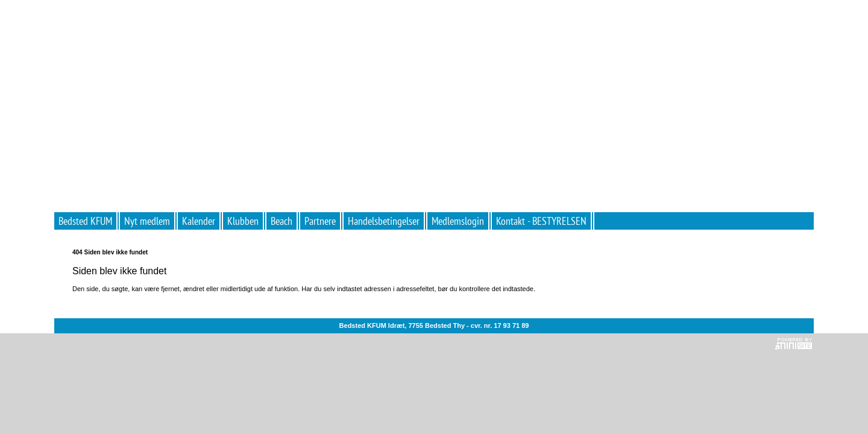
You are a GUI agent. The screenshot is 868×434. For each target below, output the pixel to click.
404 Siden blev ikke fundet (110, 252)
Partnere (320, 221)
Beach (281, 221)
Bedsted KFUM (85, 221)
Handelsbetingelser (384, 221)
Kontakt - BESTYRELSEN (541, 221)
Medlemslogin (458, 221)
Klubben (243, 221)
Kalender (199, 221)
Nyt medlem (147, 221)
